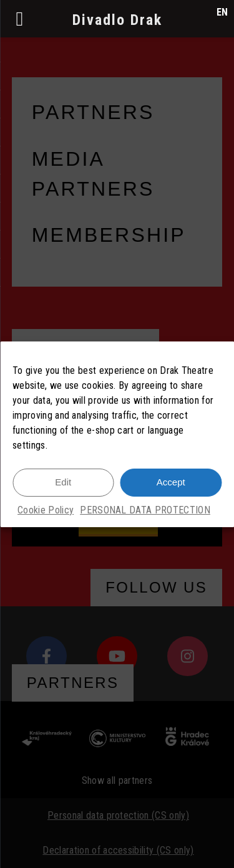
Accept (171, 482)
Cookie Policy (46, 510)
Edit (63, 482)
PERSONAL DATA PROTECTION (145, 510)
